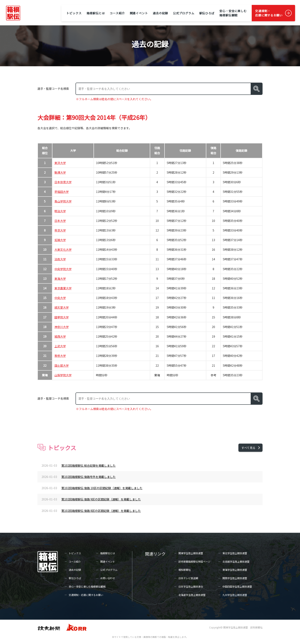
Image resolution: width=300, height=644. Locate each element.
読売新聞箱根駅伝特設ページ (194, 561)
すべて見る (248, 448)
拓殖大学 (60, 240)
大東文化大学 (63, 250)
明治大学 (60, 211)
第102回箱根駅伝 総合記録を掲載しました (89, 465)
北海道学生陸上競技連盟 (192, 595)
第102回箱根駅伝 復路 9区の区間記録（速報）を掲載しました (101, 499)
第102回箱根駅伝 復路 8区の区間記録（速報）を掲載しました (101, 511)
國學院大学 (62, 317)
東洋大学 (60, 163)
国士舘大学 (62, 365)
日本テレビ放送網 (188, 578)
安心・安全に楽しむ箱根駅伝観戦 (233, 13)
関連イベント (139, 13)
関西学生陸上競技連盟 (235, 578)
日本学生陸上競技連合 (191, 586)
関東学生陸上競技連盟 (191, 553)
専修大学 (60, 356)
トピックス (74, 13)
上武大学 (60, 346)
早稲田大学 (62, 192)
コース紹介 (117, 13)
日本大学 (60, 221)
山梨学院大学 (63, 375)
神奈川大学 (62, 327)
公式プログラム (184, 13)
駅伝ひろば (207, 13)
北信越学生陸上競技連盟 (236, 561)
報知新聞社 (185, 570)
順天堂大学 (62, 307)
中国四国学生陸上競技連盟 (237, 586)
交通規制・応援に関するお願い (269, 13)
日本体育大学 (63, 182)
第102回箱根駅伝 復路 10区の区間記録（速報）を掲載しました (102, 488)
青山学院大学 (63, 201)
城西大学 (60, 336)
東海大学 (60, 279)
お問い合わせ (108, 578)
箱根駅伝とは (96, 13)
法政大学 (60, 259)
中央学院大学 (63, 269)
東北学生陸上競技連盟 (235, 553)
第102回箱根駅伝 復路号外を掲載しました (89, 477)
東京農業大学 (63, 288)
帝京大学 (60, 230)
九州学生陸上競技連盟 (235, 595)
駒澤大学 (60, 172)
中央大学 (60, 298)
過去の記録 (160, 13)
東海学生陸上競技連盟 (235, 570)
